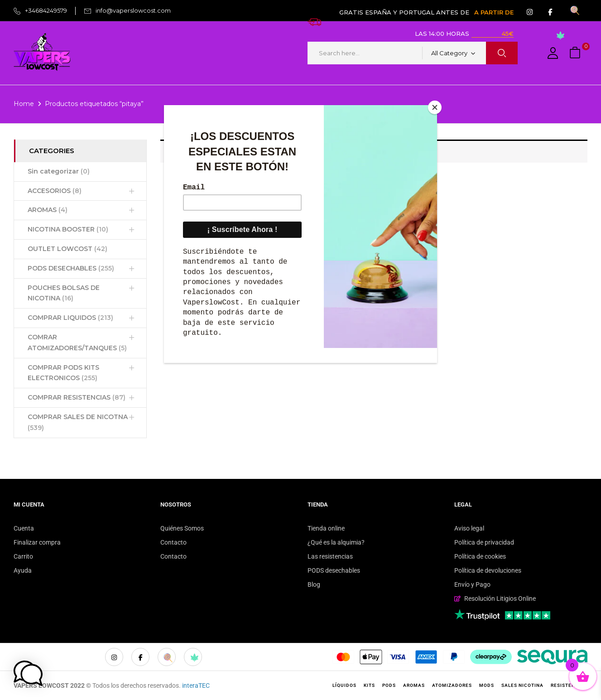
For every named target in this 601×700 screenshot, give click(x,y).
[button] (576, 53)
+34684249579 (46, 10)
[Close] (435, 107)
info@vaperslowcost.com (133, 10)
